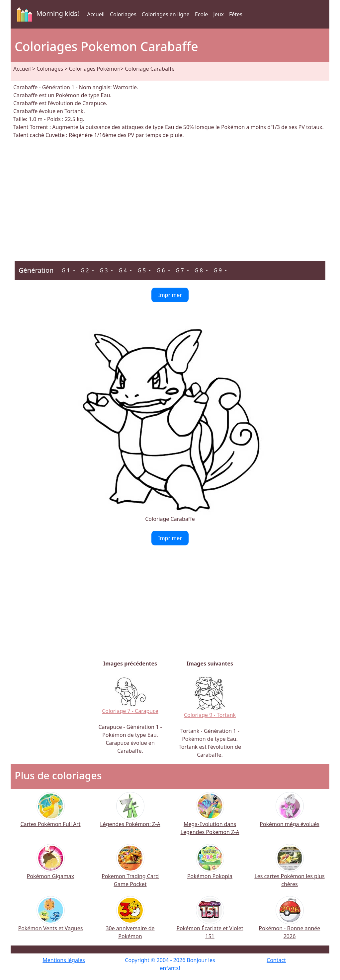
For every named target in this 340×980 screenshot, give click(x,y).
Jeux (218, 14)
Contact (276, 960)
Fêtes (236, 14)
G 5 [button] (142, 270)
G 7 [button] (180, 270)
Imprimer (170, 295)
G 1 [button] (66, 270)
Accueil (96, 14)
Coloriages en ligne (166, 14)
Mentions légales (64, 960)
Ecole (201, 14)
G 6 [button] (161, 270)
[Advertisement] (170, 196)
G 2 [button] (85, 270)
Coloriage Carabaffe (150, 69)
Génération (36, 270)
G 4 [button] (123, 270)
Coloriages (123, 14)
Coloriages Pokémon (95, 69)
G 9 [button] (218, 270)
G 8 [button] (199, 270)
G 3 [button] (104, 270)
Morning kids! (47, 14)
